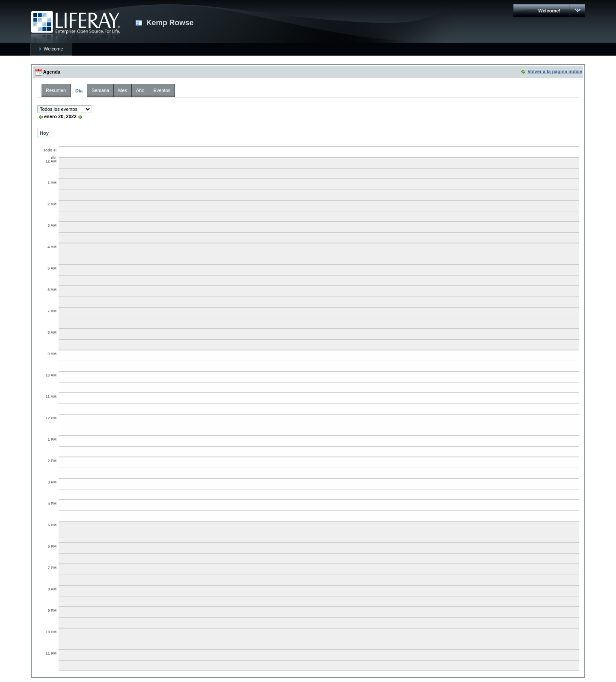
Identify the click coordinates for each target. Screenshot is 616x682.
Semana (100, 90)
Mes (123, 90)
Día (79, 91)
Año (140, 90)
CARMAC (76, 27)
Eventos (162, 90)
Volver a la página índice (555, 71)
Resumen (56, 90)
